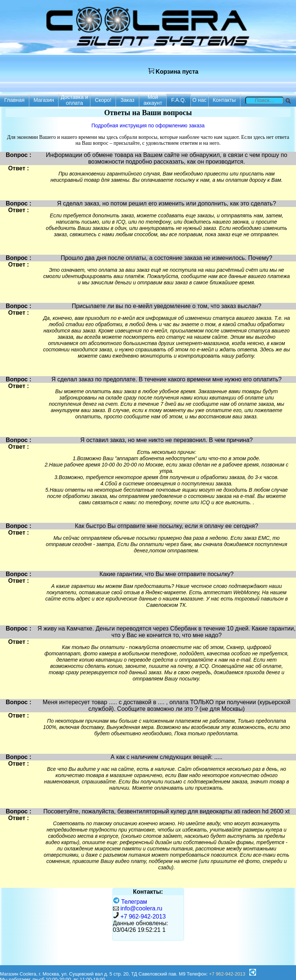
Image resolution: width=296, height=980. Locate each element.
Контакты (224, 100)
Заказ (127, 100)
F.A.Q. (179, 100)
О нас (199, 100)
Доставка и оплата (74, 100)
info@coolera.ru (141, 908)
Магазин (44, 100)
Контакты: (148, 892)
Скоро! (103, 100)
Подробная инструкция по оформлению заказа (148, 126)
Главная (15, 100)
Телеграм (130, 902)
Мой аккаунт (153, 100)
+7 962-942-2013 (143, 917)
